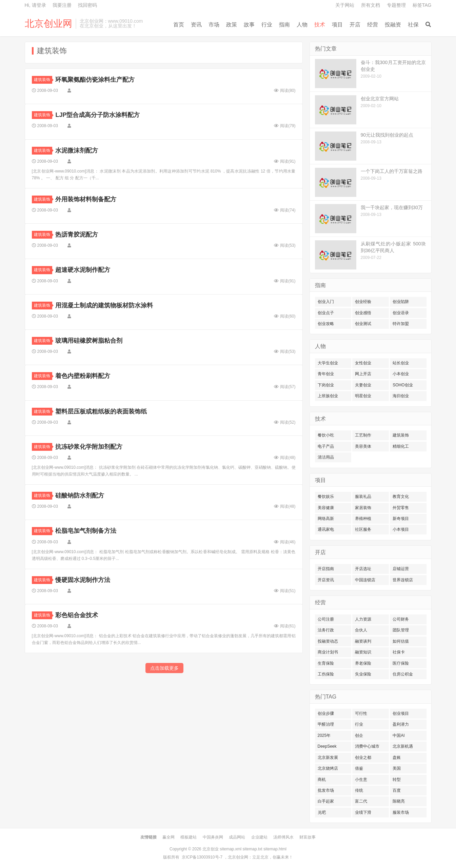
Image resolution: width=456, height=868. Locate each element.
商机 (322, 780)
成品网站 (237, 837)
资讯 (196, 25)
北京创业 (211, 849)
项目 (337, 25)
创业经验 (363, 302)
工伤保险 (326, 674)
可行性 (361, 713)
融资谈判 (363, 641)
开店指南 (326, 569)
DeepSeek (327, 746)
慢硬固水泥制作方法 (83, 580)
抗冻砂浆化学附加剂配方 (89, 447)
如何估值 (401, 641)
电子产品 (326, 446)
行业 (267, 25)
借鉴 (359, 768)
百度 (397, 790)
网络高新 (326, 519)
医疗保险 (401, 663)
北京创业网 (48, 24)
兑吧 (322, 812)
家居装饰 (363, 508)
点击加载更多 (164, 668)
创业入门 (326, 302)
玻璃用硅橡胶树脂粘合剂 (89, 341)
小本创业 (401, 374)
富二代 (361, 801)
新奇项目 (401, 519)
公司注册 (326, 619)
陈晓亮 (399, 801)
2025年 (324, 735)
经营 (373, 25)
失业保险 (363, 674)
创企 (359, 735)
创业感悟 (363, 313)
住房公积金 (403, 674)
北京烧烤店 (328, 768)
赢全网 (168, 837)
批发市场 (326, 790)
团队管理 (401, 630)
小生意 (361, 780)
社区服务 (363, 529)
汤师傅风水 (283, 837)
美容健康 (326, 508)
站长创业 (401, 363)
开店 (355, 25)
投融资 (393, 25)
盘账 (397, 758)
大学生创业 (328, 363)
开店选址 (363, 569)
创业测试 (363, 324)
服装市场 (401, 812)
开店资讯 (326, 580)
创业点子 (326, 313)
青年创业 (326, 374)
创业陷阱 (401, 302)
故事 (249, 25)
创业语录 (401, 313)
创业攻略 (326, 324)
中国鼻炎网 (213, 837)
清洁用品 (326, 457)
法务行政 (326, 630)
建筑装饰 (43, 80)
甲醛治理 (326, 724)
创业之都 (363, 758)
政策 (232, 25)
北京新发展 (328, 758)
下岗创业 (326, 385)
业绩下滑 (363, 812)
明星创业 (363, 396)
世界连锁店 (403, 580)
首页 (179, 25)
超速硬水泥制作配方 (83, 270)
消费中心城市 (367, 746)
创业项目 (401, 713)
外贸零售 (401, 508)
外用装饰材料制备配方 (86, 199)
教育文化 (401, 497)
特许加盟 (401, 324)
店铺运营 (401, 569)
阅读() (285, 90)
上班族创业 (328, 396)
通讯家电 (326, 529)
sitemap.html (275, 849)
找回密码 (87, 5)
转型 (397, 780)
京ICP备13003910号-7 (202, 857)
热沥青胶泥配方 (77, 235)
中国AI (399, 735)
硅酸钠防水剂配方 (80, 496)
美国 (397, 768)
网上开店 (363, 374)
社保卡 (399, 652)
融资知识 (363, 652)
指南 (284, 25)
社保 (413, 25)
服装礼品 (363, 497)
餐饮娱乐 (326, 497)
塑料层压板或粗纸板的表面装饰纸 (101, 411)
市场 (214, 25)
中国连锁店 (365, 580)
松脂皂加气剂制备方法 (86, 531)
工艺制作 (363, 435)
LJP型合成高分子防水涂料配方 (97, 115)
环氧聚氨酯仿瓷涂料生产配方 (95, 80)
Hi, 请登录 (35, 5)
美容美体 (363, 446)
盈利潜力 (401, 724)
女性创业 (363, 363)
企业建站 (259, 837)
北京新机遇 (403, 746)
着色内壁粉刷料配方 (83, 376)
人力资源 (363, 619)
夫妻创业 (363, 385)
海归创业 (401, 396)
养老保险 (363, 663)
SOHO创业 (403, 385)
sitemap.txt (253, 849)
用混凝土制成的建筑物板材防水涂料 (104, 305)
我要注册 (62, 5)
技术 (320, 25)
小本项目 (401, 529)
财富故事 (308, 837)
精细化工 (401, 446)
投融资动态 (328, 641)
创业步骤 (326, 713)
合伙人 (361, 630)
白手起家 (326, 801)
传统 (359, 790)
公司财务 (401, 619)
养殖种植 (363, 519)
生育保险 (326, 663)
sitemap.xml (231, 849)
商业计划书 (328, 652)
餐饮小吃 (326, 435)
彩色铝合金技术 (77, 615)
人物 (302, 25)
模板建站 (189, 837)
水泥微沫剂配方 (77, 150)
